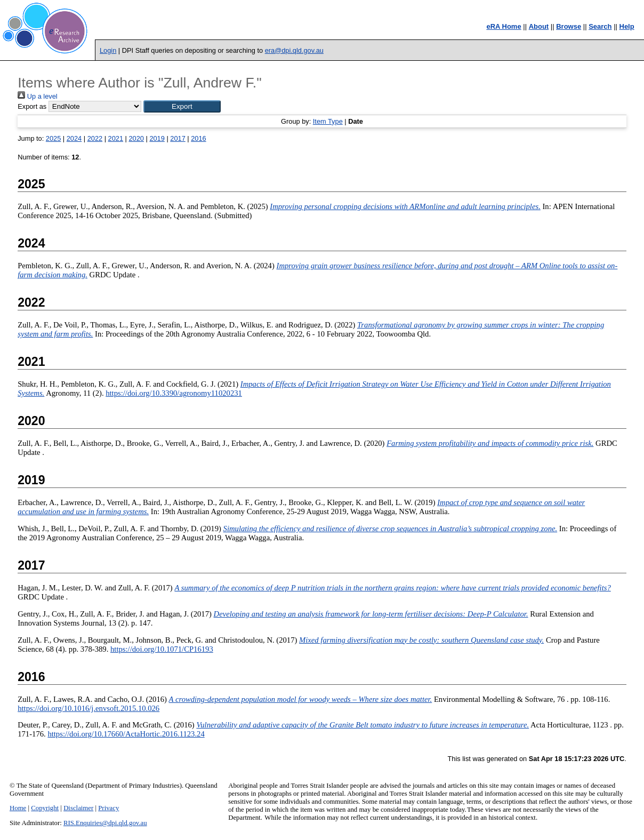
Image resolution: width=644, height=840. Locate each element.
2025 (53, 138)
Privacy (108, 808)
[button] (182, 106)
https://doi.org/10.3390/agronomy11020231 (174, 393)
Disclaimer (78, 808)
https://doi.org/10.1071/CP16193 (162, 649)
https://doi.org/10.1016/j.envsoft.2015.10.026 (88, 708)
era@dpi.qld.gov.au (294, 50)
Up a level (37, 96)
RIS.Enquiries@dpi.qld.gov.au (105, 823)
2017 (178, 138)
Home (18, 808)
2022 (95, 138)
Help (627, 26)
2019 (157, 138)
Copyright (45, 808)
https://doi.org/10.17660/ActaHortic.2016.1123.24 (126, 734)
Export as (32, 106)
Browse (569, 26)
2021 (116, 138)
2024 (74, 138)
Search (600, 26)
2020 (136, 138)
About (539, 26)
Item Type (328, 121)
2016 (198, 138)
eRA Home (504, 26)
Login (108, 50)
